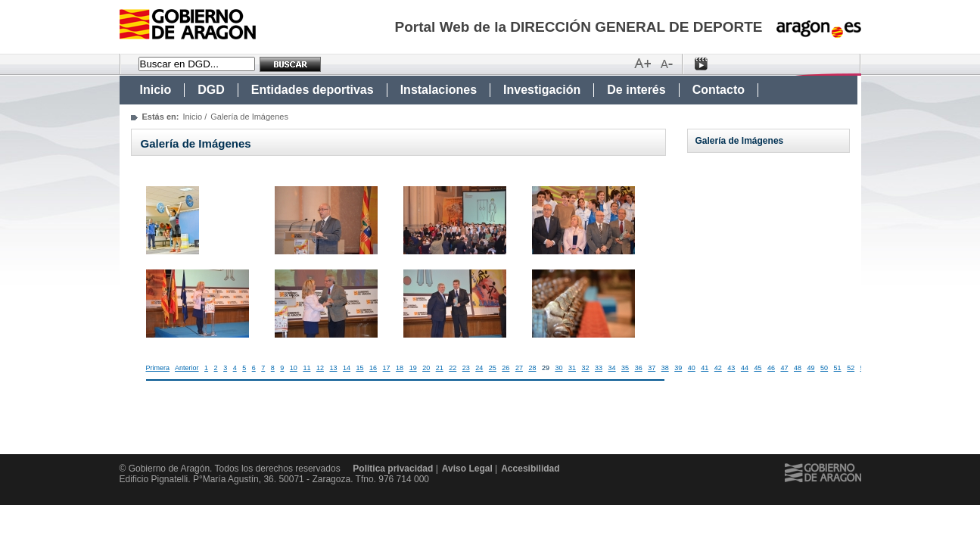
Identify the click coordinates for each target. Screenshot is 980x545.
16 (373, 368)
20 (426, 368)
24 (479, 368)
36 (639, 368)
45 (758, 368)
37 (652, 368)
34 (612, 368)
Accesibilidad (530, 469)
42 (718, 368)
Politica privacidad (393, 469)
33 (599, 368)
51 (838, 368)
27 (519, 368)
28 (532, 368)
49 (811, 368)
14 (347, 368)
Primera (158, 368)
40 (692, 368)
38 (665, 368)
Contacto (719, 90)
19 (413, 368)
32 (586, 368)
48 (798, 368)
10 (294, 368)
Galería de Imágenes (740, 141)
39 (678, 368)
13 (333, 368)
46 (771, 368)
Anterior (187, 368)
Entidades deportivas (313, 90)
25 (493, 368)
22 (453, 368)
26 (506, 368)
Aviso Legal (467, 469)
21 (440, 368)
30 (558, 368)
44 (745, 368)
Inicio (156, 90)
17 (387, 368)
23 (466, 368)
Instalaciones (439, 90)
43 (731, 368)
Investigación (542, 90)
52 (851, 368)
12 (320, 368)
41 (705, 368)
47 (784, 368)
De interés (636, 90)
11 (306, 368)
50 (824, 368)
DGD (211, 90)
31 (572, 368)
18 (400, 368)
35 (625, 368)
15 (360, 368)
